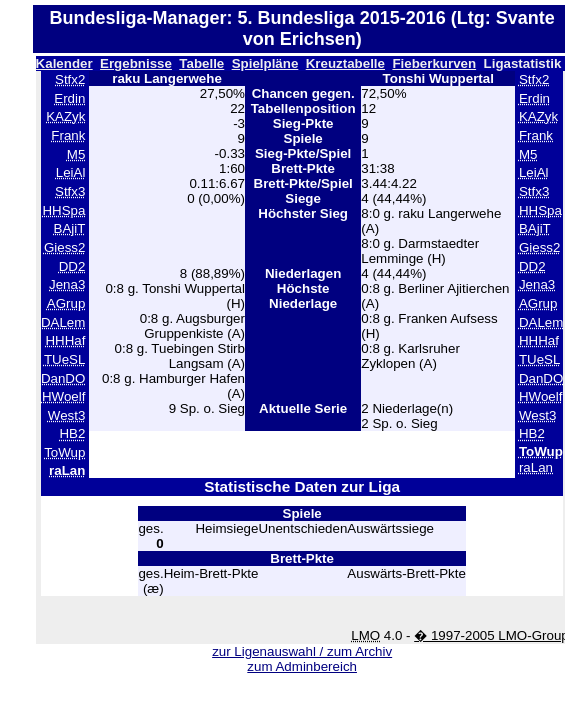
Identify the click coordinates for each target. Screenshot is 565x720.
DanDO (63, 378)
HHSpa (63, 210)
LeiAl (71, 172)
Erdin (69, 98)
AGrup (66, 303)
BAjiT (70, 228)
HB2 (72, 433)
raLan (536, 467)
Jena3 (67, 284)
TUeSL (64, 359)
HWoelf (63, 396)
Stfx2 (70, 79)
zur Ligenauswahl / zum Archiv (302, 651)
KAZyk (65, 116)
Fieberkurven (434, 63)
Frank (68, 135)
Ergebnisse (136, 63)
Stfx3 (70, 191)
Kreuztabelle (345, 63)
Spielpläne (265, 63)
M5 (76, 154)
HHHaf (65, 340)
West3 (67, 415)
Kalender (64, 63)
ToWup (64, 452)
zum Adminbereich (302, 666)
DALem (63, 322)
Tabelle (201, 63)
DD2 (72, 266)
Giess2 (64, 247)
